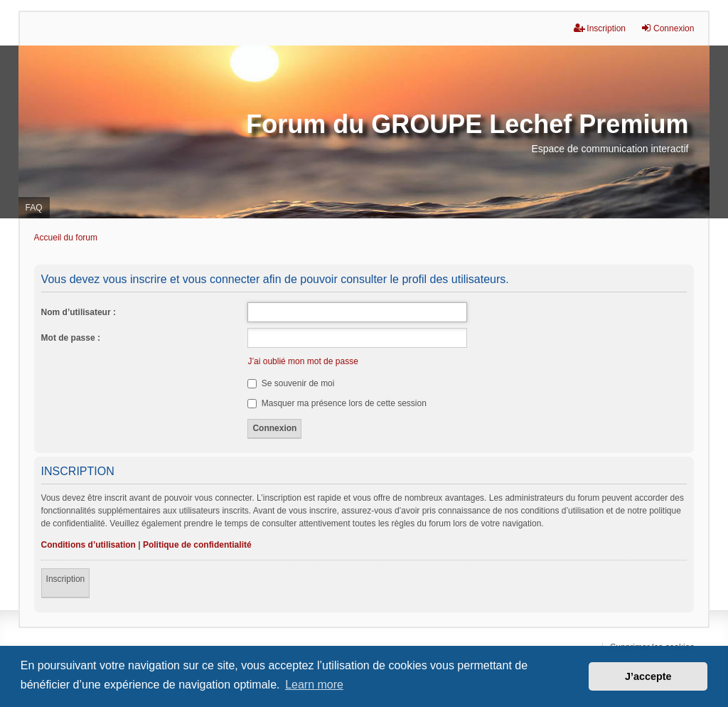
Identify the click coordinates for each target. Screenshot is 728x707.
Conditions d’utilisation (89, 545)
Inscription (66, 579)
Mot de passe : (71, 338)
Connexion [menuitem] (667, 28)
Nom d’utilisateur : (79, 312)
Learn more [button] (314, 685)
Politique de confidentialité (197, 545)
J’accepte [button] (648, 676)
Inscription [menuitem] (600, 28)
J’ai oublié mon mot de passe (303, 361)
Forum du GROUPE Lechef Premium (467, 124)
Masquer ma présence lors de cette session (337, 403)
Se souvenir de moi (291, 383)
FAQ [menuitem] (34, 208)
